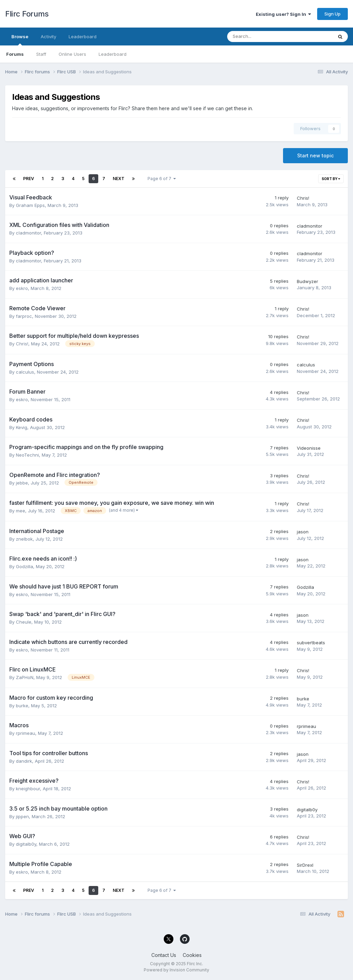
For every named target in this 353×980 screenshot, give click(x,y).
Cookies (192, 955)
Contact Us (164, 955)
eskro (22, 288)
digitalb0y (307, 810)
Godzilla (24, 566)
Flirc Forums (27, 14)
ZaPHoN (25, 677)
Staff (41, 54)
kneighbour (28, 789)
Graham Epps (30, 205)
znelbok (24, 539)
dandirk (24, 761)
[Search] (262, 37)
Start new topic (315, 155)
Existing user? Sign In (283, 14)
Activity (48, 37)
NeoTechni (27, 455)
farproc (24, 316)
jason (303, 532)
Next (119, 179)
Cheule (24, 622)
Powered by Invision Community (176, 970)
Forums (15, 54)
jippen (22, 816)
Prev (29, 179)
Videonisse (309, 448)
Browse (20, 40)
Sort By (331, 179)
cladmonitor (28, 233)
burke (22, 706)
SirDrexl (305, 865)
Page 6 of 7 (162, 179)
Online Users (72, 54)
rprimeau (26, 733)
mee (21, 511)
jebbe (22, 483)
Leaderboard (113, 54)
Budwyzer (307, 281)
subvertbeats (311, 643)
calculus (25, 372)
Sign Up (332, 14)
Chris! (303, 198)
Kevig (22, 427)
